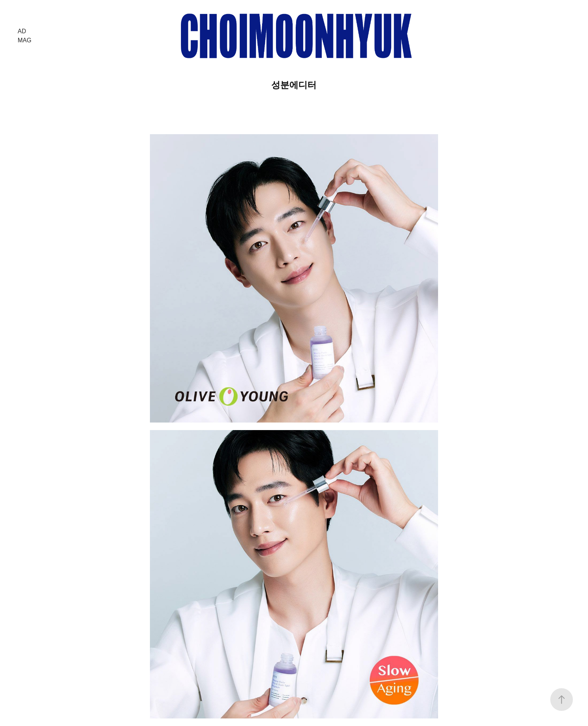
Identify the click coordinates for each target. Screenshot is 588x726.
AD (22, 31)
